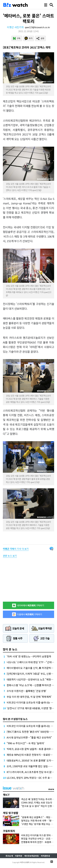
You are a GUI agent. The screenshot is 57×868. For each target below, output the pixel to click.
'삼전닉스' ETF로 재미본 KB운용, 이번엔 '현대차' (32, 708)
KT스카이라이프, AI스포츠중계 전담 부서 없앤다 (31, 772)
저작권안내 (45, 856)
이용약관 (19, 856)
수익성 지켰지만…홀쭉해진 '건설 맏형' (27, 691)
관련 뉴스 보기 (10, 556)
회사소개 (9, 856)
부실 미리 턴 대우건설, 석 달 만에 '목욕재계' (29, 697)
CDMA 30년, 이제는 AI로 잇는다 (37, 802)
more (51, 789)
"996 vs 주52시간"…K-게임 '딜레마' (26, 743)
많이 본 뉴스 (10, 649)
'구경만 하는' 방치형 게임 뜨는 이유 (38, 824)
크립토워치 (9, 831)
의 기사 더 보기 (16, 549)
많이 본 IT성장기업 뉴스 (15, 719)
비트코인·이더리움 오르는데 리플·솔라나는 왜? (30, 702)
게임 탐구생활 (11, 813)
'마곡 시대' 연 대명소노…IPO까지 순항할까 (29, 656)
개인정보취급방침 (31, 856)
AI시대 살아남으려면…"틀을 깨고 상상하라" (29, 737)
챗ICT (6, 795)
